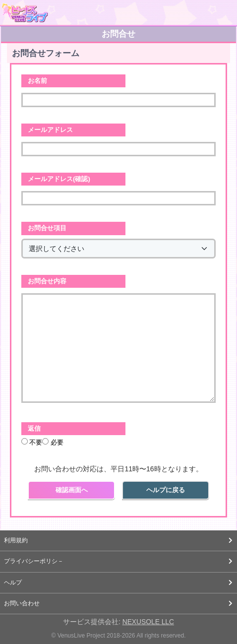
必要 (53, 442)
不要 (32, 442)
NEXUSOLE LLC (148, 622)
